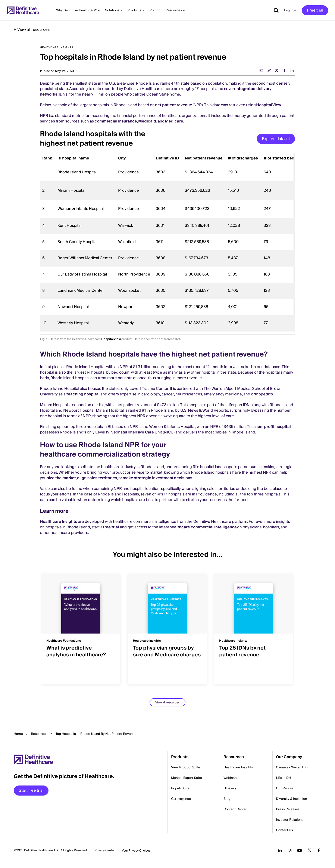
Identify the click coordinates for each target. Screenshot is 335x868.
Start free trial (31, 791)
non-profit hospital (273, 427)
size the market (61, 478)
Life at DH (284, 778)
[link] (269, 70)
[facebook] (284, 70)
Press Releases (288, 809)
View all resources (33, 30)
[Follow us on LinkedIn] (280, 850)
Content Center (235, 809)
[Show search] (275, 10)
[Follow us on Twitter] (309, 850)
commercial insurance (116, 121)
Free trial (315, 10)
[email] (261, 70)
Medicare (174, 121)
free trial (111, 527)
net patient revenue (174, 105)
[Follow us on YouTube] (300, 850)
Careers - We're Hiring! (293, 767)
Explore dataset (276, 139)
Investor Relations (290, 820)
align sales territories (97, 478)
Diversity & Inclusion (292, 799)
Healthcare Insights (59, 522)
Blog (227, 799)
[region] (168, 242)
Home (18, 734)
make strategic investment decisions (157, 478)
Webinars (231, 778)
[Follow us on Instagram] (290, 850)
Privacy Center (105, 850)
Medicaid (147, 121)
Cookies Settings (136, 851)
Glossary (230, 788)
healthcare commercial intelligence (203, 527)
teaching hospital (83, 394)
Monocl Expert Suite (187, 778)
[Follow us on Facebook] (319, 850)
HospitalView (269, 105)
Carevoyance (181, 799)
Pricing (155, 10)
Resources (39, 734)
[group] (81, 626)
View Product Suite (186, 767)
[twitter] (277, 70)
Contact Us (284, 830)
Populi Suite (180, 788)
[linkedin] (292, 70)
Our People (285, 788)
